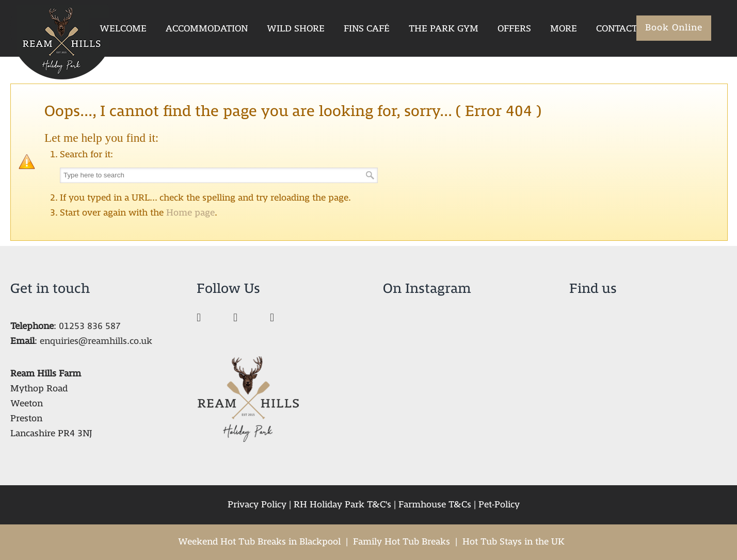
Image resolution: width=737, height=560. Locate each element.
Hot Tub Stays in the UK (514, 542)
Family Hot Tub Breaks (402, 542)
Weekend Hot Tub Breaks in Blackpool (259, 542)
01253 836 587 (90, 326)
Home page (190, 213)
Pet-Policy (499, 505)
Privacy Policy (257, 505)
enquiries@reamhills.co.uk (96, 341)
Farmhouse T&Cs (435, 505)
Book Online (674, 28)
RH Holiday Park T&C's (342, 505)
